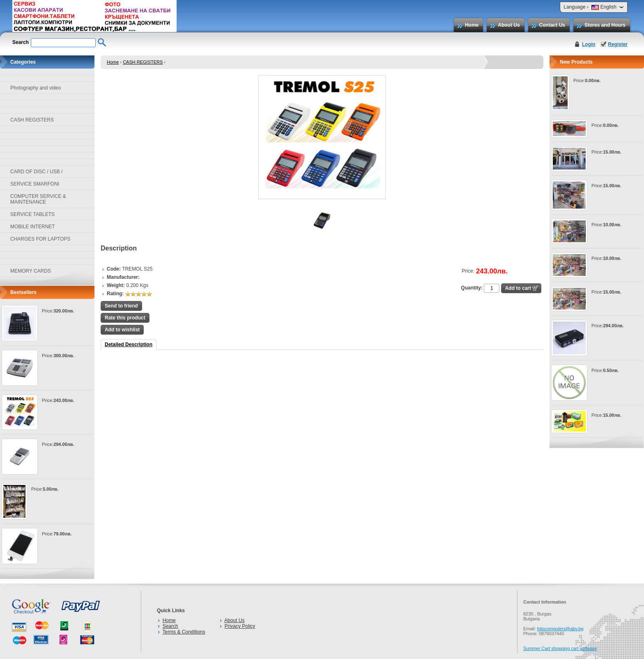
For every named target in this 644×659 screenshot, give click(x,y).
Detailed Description (129, 344)
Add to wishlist (122, 330)
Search (170, 626)
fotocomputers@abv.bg (560, 629)
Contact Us (552, 25)
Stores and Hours (605, 25)
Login (589, 44)
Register (618, 44)
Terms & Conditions (184, 632)
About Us (509, 25)
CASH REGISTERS (143, 62)
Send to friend (121, 306)
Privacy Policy (240, 626)
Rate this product (125, 318)
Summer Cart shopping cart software (560, 648)
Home (472, 25)
